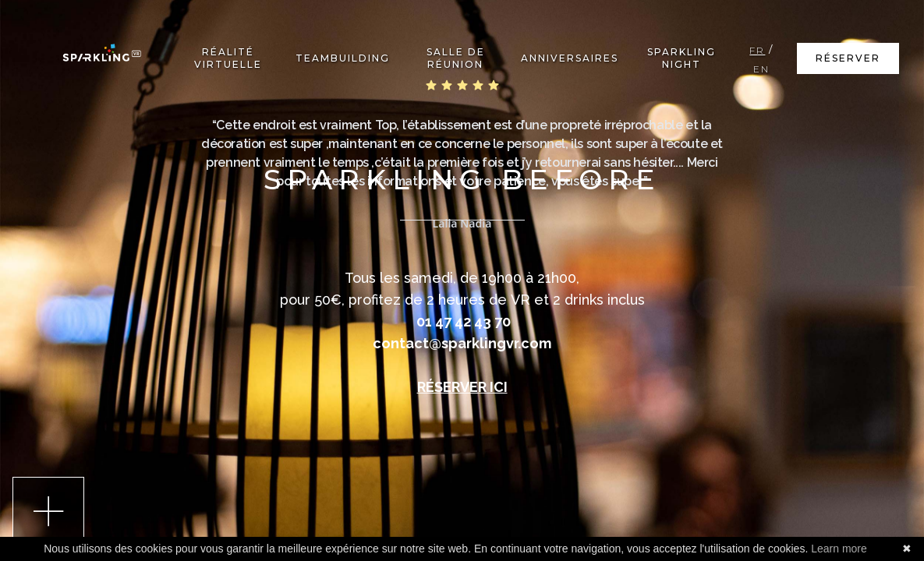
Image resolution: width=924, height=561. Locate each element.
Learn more (839, 549)
